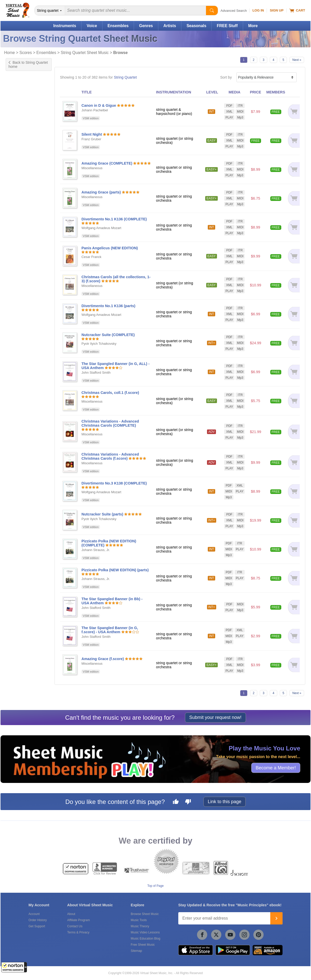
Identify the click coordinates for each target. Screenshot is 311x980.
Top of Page (155, 886)
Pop (14, 341)
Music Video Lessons (145, 932)
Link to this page (225, 802)
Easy (15, 143)
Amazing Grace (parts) (101, 192)
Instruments (65, 26)
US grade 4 (20, 194)
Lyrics (15, 301)
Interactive (19, 295)
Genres (146, 26)
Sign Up (277, 10)
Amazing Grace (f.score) (103, 659)
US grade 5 (20, 199)
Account (34, 914)
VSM (15, 504)
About (71, 914)
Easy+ (16, 149)
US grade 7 (20, 210)
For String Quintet (25, 386)
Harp (15, 98)
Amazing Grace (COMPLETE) (107, 163)
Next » (297, 60)
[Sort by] (267, 77)
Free (15, 430)
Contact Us (75, 926)
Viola (15, 120)
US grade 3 (20, 189)
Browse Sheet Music (145, 914)
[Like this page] (176, 802)
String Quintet (22, 406)
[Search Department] (50, 10)
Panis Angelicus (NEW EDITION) (110, 248)
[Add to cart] (294, 112)
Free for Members (25, 435)
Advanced (19, 165)
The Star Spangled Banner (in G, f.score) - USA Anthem (110, 630)
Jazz (15, 335)
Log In (258, 10)
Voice (92, 26)
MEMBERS (276, 92)
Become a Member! (276, 768)
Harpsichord (21, 103)
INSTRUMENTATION (174, 92)
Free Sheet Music (143, 945)
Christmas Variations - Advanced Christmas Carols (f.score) (110, 456)
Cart (297, 10)
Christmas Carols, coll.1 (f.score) (110, 393)
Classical (18, 330)
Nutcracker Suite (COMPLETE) (108, 335)
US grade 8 (20, 216)
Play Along (19, 306)
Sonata (17, 261)
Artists (170, 26)
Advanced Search (234, 11)
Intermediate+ (22, 159)
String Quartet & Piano (29, 391)
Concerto (18, 239)
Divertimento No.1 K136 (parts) (108, 306)
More (253, 26)
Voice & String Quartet (29, 412)
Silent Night (92, 134)
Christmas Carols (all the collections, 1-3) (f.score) (116, 279)
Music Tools (139, 920)
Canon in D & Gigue (99, 105)
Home (9, 53)
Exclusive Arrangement (30, 245)
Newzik (17, 550)
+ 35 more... (21, 368)
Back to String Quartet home (28, 64)
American (19, 357)
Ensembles (118, 26)
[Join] (276, 918)
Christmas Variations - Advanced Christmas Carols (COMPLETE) (110, 423)
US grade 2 (20, 183)
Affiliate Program (78, 920)
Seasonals (196, 26)
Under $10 (19, 446)
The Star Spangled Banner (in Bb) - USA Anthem (112, 601)
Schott (16, 521)
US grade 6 (20, 205)
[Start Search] (212, 10)
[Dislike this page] (188, 802)
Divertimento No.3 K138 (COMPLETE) (114, 483)
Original (17, 255)
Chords (17, 285)
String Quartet (125, 77)
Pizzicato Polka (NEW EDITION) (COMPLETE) (109, 543)
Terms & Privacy (78, 932)
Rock (15, 346)
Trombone (19, 114)
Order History (38, 920)
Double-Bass (21, 93)
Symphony (19, 266)
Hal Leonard (21, 510)
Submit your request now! (215, 717)
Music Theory (140, 926)
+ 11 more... (21, 221)
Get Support (37, 926)
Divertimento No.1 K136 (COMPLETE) (114, 219)
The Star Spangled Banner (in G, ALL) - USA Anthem (116, 366)
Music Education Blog (145, 939)
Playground (20, 311)
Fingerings (19, 290)
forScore (18, 544)
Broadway (19, 362)
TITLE (87, 92)
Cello (15, 87)
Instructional (21, 250)
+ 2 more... (20, 125)
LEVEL (212, 92)
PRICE (255, 92)
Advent (17, 351)
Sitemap (136, 951)
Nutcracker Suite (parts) (102, 514)
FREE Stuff (227, 26)
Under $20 (19, 451)
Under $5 (18, 441)
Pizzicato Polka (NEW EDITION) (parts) (115, 570)
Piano (15, 109)
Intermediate (21, 154)
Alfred (16, 515)
